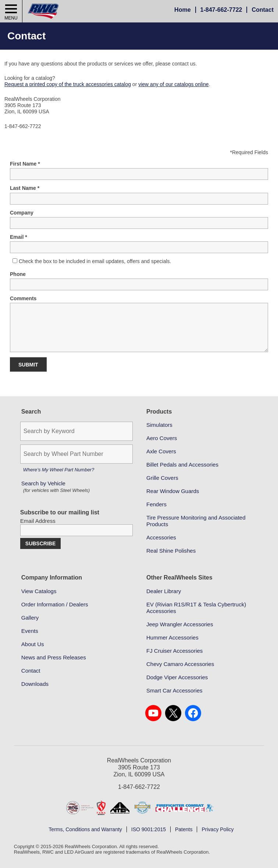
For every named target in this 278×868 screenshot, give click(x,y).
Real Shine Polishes (171, 551)
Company (22, 213)
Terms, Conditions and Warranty (85, 829)
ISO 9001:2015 (149, 829)
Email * (19, 237)
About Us (33, 644)
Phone (18, 274)
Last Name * (25, 188)
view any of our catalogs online (173, 84)
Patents (184, 829)
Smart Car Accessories (174, 690)
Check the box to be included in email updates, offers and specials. (95, 261)
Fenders (156, 504)
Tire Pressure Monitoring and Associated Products (196, 521)
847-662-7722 (221, 10)
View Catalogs (39, 591)
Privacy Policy (218, 829)
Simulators (159, 425)
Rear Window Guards (173, 491)
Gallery (30, 618)
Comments (23, 298)
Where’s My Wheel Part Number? (59, 470)
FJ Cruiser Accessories (174, 651)
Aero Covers (162, 438)
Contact (263, 10)
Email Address (38, 521)
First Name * (25, 164)
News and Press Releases (54, 657)
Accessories (161, 537)
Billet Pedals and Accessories (182, 465)
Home (182, 10)
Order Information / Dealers (55, 604)
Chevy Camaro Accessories (180, 664)
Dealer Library (164, 591)
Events (30, 631)
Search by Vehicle (56, 487)
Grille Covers (162, 478)
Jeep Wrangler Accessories (180, 624)
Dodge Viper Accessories (177, 677)
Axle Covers (161, 451)
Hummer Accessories (172, 637)
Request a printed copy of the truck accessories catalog (68, 84)
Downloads (35, 684)
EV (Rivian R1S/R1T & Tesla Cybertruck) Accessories (196, 608)
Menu (11, 18)
